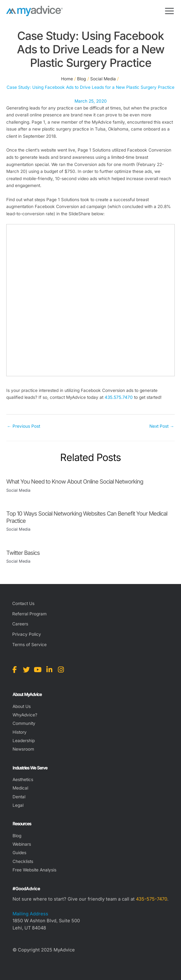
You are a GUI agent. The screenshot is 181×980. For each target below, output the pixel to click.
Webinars (22, 844)
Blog (17, 836)
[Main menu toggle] (170, 11)
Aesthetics (23, 779)
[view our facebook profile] (15, 669)
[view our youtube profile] (38, 669)
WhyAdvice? (25, 715)
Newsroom (23, 749)
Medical (20, 788)
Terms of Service (29, 645)
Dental (19, 797)
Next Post (162, 426)
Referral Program (29, 614)
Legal (18, 805)
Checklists (23, 861)
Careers (20, 624)
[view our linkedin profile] (49, 669)
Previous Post (23, 426)
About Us (22, 706)
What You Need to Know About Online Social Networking (75, 481)
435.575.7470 (119, 397)
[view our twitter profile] (26, 669)
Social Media (18, 490)
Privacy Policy (27, 634)
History (20, 732)
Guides (19, 853)
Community (24, 723)
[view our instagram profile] (61, 669)
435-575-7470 (152, 899)
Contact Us (23, 603)
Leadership (24, 741)
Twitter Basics (23, 553)
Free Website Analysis (34, 870)
